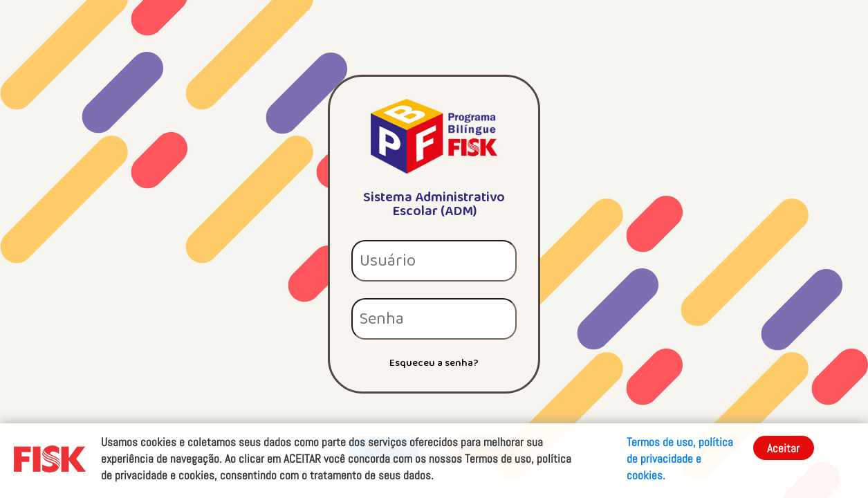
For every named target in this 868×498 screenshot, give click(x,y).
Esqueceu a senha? (434, 363)
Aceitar (783, 448)
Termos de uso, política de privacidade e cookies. (680, 459)
